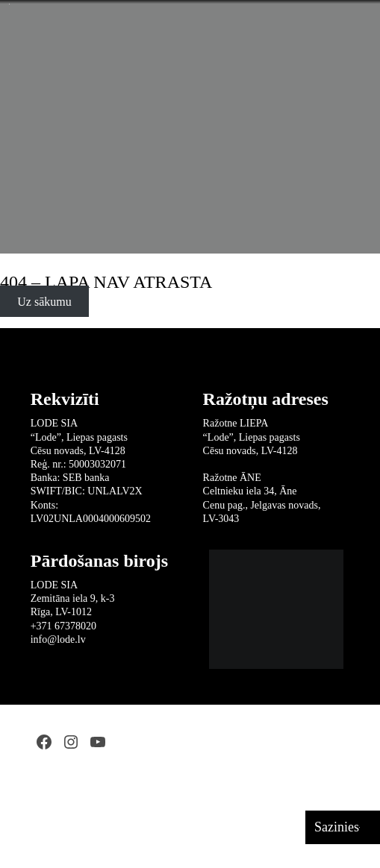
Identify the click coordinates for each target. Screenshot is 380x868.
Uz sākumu (44, 302)
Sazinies (337, 827)
